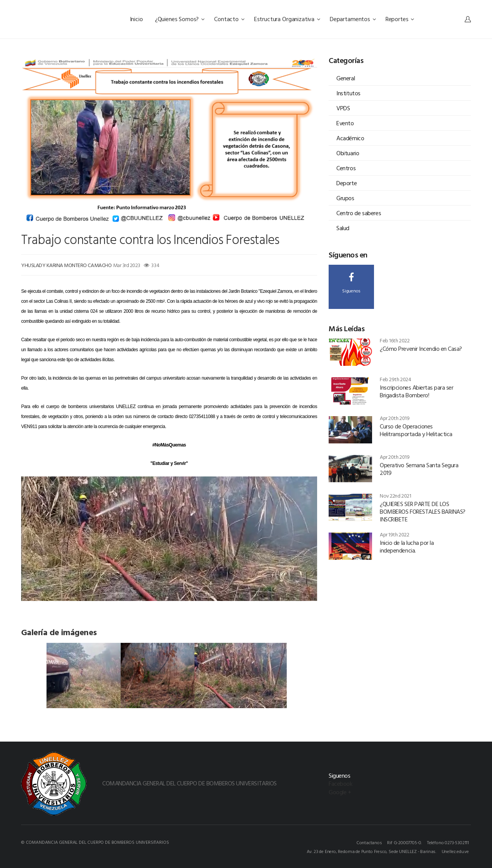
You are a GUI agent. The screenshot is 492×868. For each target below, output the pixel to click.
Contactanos (369, 842)
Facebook (340, 783)
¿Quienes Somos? (180, 19)
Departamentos (353, 19)
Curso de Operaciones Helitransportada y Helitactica (416, 430)
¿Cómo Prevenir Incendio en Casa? (421, 349)
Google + (340, 792)
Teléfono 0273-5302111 (448, 842)
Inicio (137, 19)
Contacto (229, 19)
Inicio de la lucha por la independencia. (407, 546)
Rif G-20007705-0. (404, 842)
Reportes (400, 19)
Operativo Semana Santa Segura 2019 (419, 469)
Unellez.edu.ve (455, 851)
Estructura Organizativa (287, 19)
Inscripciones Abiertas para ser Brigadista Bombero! (416, 391)
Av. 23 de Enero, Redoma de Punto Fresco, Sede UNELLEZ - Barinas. (371, 851)
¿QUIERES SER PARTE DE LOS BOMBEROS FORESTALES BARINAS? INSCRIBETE (423, 511)
